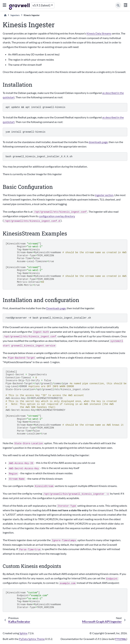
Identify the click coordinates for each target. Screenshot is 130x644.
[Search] (118, 5)
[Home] (5, 15)
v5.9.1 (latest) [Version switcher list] (41, 5)
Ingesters (15, 15)
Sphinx (23, 633)
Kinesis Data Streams (99, 33)
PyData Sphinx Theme (32, 639)
